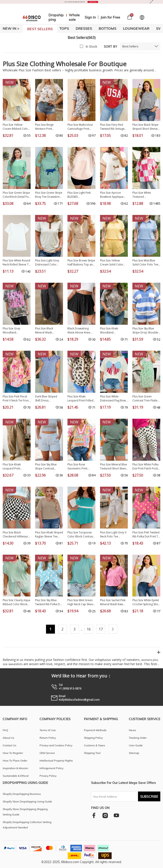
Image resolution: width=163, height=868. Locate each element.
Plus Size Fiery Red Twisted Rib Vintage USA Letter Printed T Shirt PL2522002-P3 (113, 127)
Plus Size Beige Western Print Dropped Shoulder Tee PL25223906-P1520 (47, 127)
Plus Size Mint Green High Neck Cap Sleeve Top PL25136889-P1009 (81, 602)
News (132, 730)
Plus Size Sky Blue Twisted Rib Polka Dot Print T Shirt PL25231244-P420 (49, 602)
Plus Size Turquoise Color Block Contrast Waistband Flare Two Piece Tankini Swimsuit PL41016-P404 (81, 535)
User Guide (136, 745)
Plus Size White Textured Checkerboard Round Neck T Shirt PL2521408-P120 (146, 195)
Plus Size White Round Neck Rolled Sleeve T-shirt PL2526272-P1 (16, 263)
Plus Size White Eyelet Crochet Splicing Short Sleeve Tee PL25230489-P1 (146, 602)
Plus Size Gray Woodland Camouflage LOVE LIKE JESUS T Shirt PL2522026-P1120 (14, 331)
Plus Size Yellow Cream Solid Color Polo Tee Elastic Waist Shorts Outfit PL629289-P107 (114, 263)
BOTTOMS (108, 28)
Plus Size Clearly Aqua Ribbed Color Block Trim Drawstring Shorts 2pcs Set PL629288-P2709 (16, 602)
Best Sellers (130, 46)
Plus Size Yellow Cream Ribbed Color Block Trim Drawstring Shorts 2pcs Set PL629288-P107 (17, 127)
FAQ (5, 730)
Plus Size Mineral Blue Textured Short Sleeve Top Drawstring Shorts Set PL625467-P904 (114, 467)
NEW (9, 82)
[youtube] (116, 815)
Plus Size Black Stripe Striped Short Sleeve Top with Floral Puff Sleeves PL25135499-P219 (146, 127)
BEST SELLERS (40, 29)
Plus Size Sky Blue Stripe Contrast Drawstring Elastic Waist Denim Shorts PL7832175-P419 (47, 467)
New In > (11, 28)
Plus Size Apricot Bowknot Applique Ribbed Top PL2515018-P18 (112, 195)
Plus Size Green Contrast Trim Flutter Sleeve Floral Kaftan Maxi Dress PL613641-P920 (146, 399)
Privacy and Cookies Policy (56, 745)
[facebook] (94, 815)
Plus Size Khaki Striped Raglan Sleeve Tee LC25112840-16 (49, 535)
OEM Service (47, 753)
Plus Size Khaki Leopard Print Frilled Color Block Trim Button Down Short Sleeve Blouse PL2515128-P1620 (80, 399)
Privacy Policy (48, 776)
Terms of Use (48, 730)
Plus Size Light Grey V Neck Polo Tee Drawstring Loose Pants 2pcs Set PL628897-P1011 (113, 535)
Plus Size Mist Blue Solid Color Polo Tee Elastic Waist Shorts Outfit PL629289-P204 (146, 263)
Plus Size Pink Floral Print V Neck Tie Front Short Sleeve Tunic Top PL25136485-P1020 (16, 399)
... (82, 629)
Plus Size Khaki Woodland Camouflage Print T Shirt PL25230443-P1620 (112, 331)
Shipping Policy (93, 738)
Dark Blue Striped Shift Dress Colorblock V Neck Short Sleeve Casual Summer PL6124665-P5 (48, 399)
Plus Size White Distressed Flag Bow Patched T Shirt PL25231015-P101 (113, 399)
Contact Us (9, 745)
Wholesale (74, 17)
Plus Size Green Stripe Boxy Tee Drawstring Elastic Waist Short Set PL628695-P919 (49, 195)
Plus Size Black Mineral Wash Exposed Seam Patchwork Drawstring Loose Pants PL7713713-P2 (49, 331)
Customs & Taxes (95, 745)
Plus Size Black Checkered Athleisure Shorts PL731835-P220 (16, 535)
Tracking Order (138, 738)
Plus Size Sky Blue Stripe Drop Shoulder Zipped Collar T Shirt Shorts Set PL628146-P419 (146, 331)
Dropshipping (56, 17)
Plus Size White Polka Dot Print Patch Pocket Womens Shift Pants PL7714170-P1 (146, 467)
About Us (8, 738)
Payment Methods (95, 730)
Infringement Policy (51, 768)
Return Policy (48, 738)
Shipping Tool (92, 753)
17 (101, 629)
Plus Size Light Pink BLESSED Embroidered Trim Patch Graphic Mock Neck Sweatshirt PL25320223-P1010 (80, 195)
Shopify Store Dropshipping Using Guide (27, 801)
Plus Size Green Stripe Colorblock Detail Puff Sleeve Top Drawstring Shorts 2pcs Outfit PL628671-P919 (17, 195)
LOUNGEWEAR (136, 28)
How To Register (13, 753)
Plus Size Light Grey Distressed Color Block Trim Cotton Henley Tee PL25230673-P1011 (47, 263)
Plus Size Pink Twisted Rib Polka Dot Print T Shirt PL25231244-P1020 (146, 535)
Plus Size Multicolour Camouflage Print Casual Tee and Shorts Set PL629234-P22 (81, 127)
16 (89, 629)
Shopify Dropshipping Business (22, 794)
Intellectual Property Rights (56, 761)
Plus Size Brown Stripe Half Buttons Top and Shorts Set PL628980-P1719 (81, 263)
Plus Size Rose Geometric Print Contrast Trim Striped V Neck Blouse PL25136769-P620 (81, 467)
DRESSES (84, 28)
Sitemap (134, 753)
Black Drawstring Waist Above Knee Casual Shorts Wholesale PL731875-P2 (81, 331)
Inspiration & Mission (15, 768)
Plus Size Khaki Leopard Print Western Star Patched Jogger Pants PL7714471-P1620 (16, 467)
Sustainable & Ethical (16, 776)
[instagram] (105, 815)
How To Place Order (15, 761)
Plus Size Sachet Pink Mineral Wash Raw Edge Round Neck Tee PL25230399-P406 (114, 602)
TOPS (64, 28)
